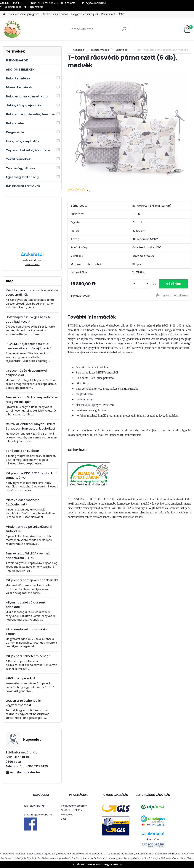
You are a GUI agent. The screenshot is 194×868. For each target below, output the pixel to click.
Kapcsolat (108, 14)
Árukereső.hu (153, 839)
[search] (124, 30)
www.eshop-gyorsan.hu (105, 864)
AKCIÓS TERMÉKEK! (12, 3)
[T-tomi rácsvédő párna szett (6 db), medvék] (129, 128)
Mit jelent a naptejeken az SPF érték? (32, 580)
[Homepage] (4, 14)
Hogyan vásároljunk (85, 14)
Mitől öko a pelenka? (21, 678)
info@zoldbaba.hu (25, 772)
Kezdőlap (78, 50)
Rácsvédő (122, 50)
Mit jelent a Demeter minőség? (28, 656)
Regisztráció (36, 7)
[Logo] (28, 29)
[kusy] (141, 284)
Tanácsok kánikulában (22, 451)
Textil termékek (100, 50)
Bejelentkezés (13, 7)
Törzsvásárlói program (24, 14)
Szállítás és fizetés (55, 14)
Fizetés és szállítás (71, 810)
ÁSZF (122, 14)
